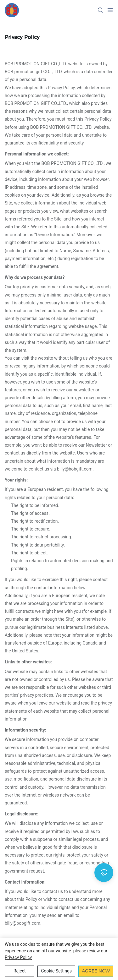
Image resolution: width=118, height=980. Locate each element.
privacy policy (18, 957)
